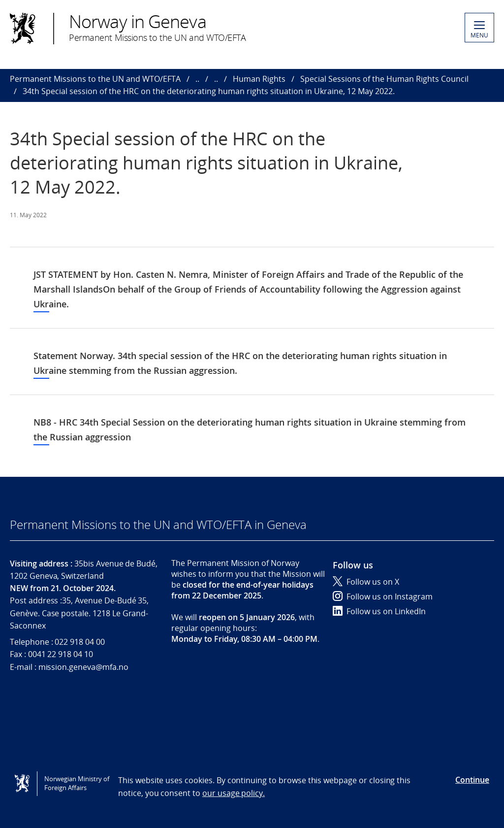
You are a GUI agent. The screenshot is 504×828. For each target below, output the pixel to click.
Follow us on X (366, 582)
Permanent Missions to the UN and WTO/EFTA (95, 79)
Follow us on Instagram (383, 596)
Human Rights (259, 79)
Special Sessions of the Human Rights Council (384, 79)
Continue (472, 780)
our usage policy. (234, 793)
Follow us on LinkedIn (379, 611)
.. (197, 79)
